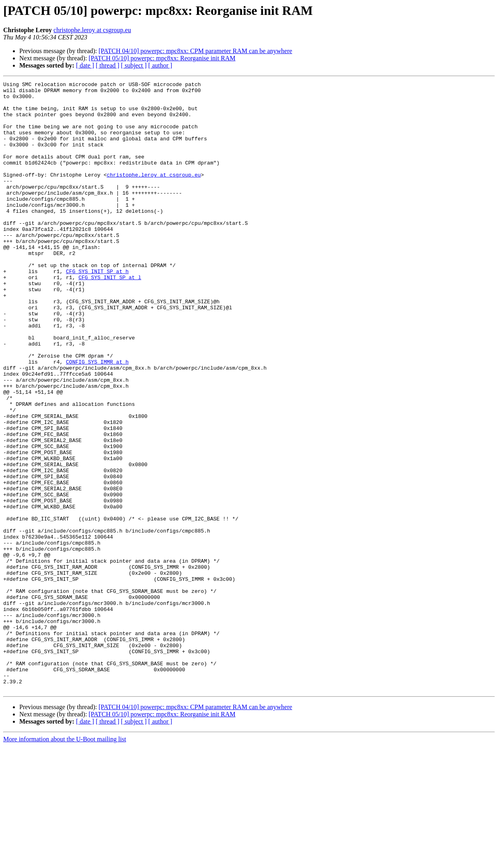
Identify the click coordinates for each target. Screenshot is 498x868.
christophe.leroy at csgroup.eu (92, 30)
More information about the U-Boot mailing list (65, 861)
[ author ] (160, 65)
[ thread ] (108, 65)
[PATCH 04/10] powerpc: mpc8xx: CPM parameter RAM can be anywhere (195, 51)
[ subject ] (134, 65)
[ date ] (85, 65)
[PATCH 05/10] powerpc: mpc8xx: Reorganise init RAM (162, 58)
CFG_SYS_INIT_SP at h (97, 310)
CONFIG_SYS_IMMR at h (97, 418)
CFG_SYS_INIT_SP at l (110, 317)
